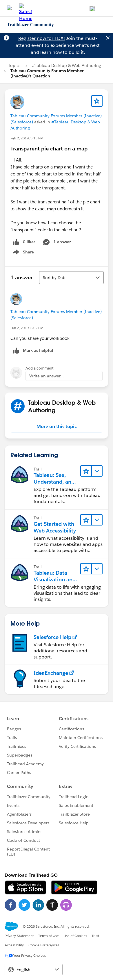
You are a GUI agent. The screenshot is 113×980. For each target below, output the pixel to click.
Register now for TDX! (42, 38)
